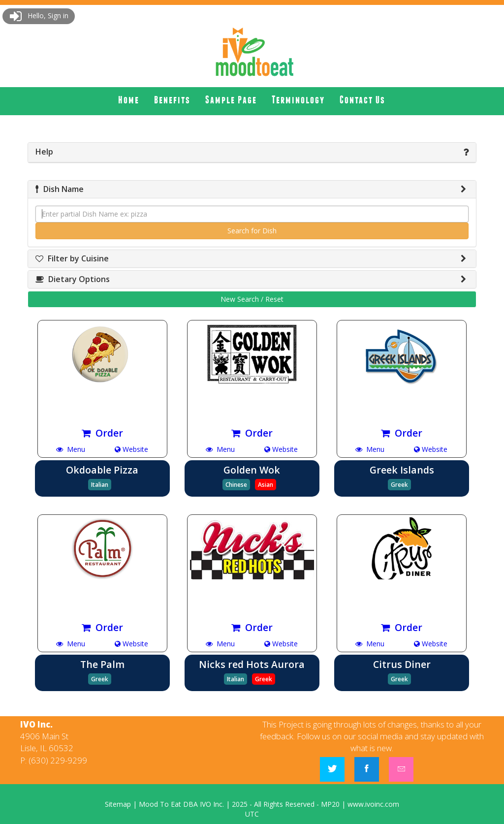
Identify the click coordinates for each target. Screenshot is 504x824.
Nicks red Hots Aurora (252, 664)
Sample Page (231, 100)
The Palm (102, 664)
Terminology (298, 100)
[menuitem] (129, 100)
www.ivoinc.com (373, 804)
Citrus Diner (402, 664)
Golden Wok (252, 470)
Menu (71, 449)
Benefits (172, 100)
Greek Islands (402, 470)
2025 (240, 804)
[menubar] (252, 100)
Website (131, 449)
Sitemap (118, 804)
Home (129, 100)
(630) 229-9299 (58, 760)
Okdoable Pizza (102, 470)
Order (102, 433)
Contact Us (362, 100)
